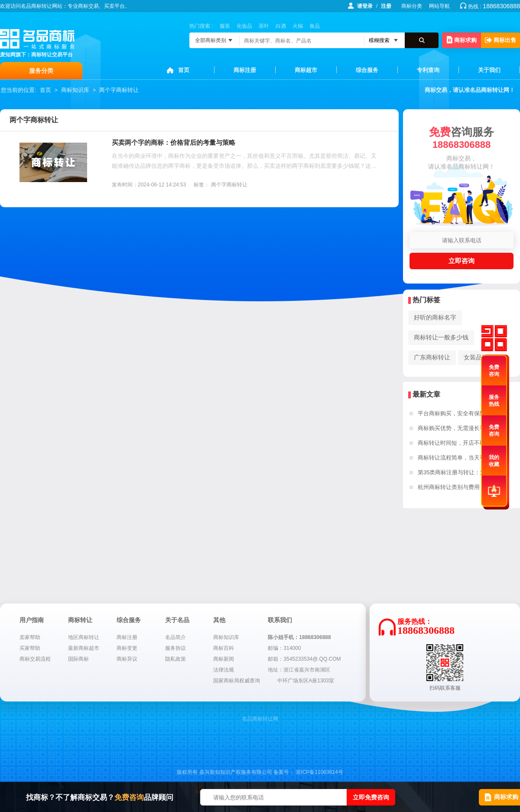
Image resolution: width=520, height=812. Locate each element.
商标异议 (127, 659)
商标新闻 (224, 659)
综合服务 (367, 70)
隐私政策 (175, 659)
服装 (225, 26)
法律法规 (224, 670)
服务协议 (175, 648)
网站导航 (439, 6)
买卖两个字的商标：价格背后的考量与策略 (174, 142)
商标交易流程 (35, 659)
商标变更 (127, 648)
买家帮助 (30, 648)
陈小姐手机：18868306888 (299, 637)
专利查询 (428, 70)
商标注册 (245, 70)
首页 (184, 70)
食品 (315, 26)
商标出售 (500, 40)
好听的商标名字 (435, 317)
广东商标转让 (432, 357)
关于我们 (489, 70)
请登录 (365, 6)
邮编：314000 (284, 648)
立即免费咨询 (371, 797)
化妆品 (244, 26)
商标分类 (412, 6)
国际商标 (78, 659)
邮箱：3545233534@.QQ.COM (304, 659)
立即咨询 (461, 261)
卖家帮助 (30, 637)
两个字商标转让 (119, 90)
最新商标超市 (84, 648)
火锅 (298, 26)
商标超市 (306, 70)
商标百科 (224, 648)
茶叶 (264, 26)
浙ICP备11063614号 (319, 772)
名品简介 (175, 637)
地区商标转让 (84, 637)
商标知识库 (75, 90)
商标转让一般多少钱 (441, 337)
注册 (386, 6)
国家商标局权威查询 (237, 681)
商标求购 (462, 40)
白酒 (281, 26)
